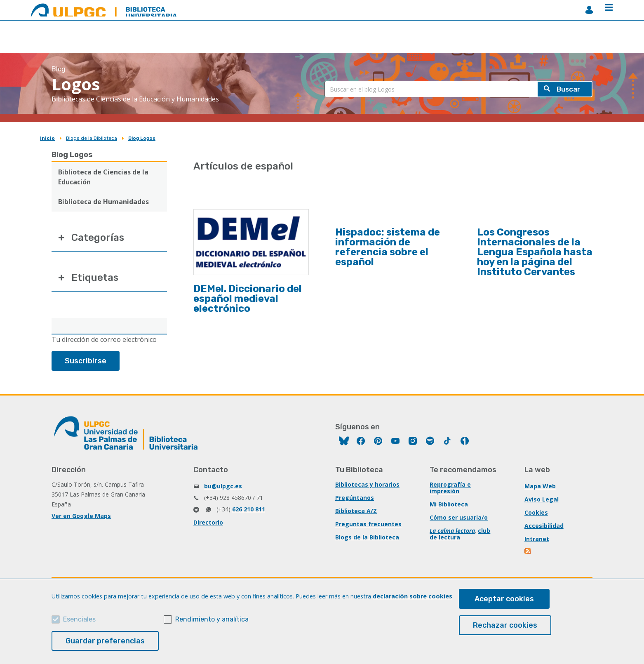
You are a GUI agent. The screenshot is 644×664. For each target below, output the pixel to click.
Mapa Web (540, 487)
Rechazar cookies (505, 625)
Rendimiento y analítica (212, 619)
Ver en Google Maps (81, 517)
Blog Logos (142, 138)
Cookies (536, 513)
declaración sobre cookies (412, 596)
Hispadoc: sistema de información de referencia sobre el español (388, 247)
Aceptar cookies (504, 599)
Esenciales (79, 619)
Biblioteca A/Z (356, 512)
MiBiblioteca (589, 10)
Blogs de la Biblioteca (92, 138)
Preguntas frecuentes (368, 525)
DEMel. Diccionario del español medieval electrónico (248, 299)
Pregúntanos (355, 498)
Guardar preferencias (105, 641)
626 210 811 (249, 510)
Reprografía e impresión (450, 489)
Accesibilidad (544, 526)
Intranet (537, 540)
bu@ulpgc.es (223, 487)
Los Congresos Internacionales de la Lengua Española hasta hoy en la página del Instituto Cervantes (535, 252)
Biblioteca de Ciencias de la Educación (103, 177)
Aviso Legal (542, 500)
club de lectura (460, 535)
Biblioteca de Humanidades (103, 202)
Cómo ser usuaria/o (459, 518)
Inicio (47, 138)
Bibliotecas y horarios (367, 485)
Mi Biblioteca (449, 505)
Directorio (208, 523)
